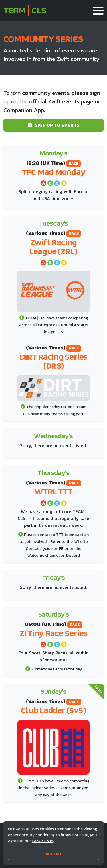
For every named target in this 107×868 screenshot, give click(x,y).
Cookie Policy (43, 841)
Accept (54, 854)
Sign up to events (54, 125)
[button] (98, 11)
